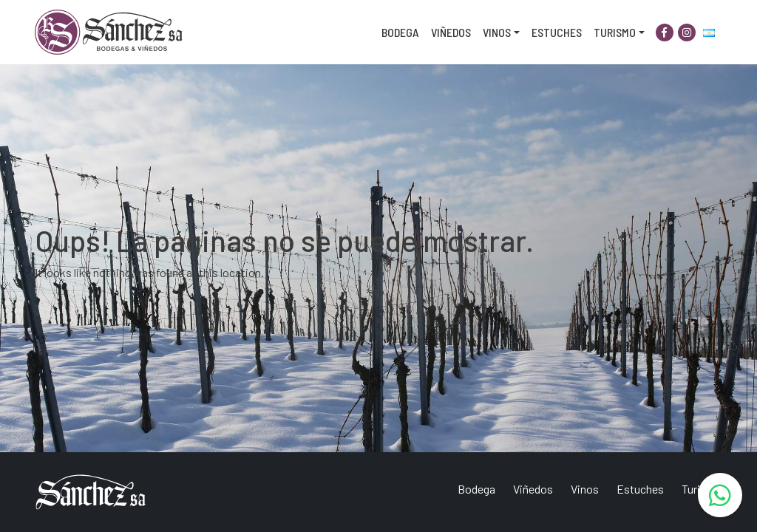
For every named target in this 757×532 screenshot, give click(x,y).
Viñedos (451, 32)
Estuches (557, 32)
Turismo (615, 32)
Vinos (497, 32)
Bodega (400, 32)
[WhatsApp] (720, 495)
